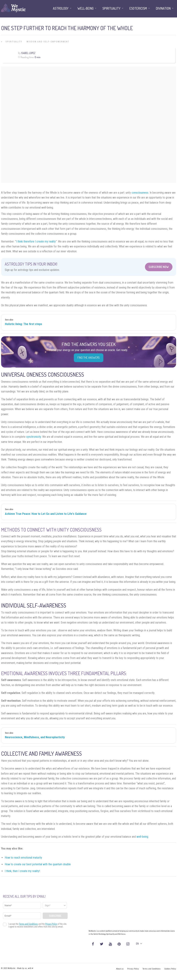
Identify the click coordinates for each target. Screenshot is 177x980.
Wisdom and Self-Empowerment (48, 42)
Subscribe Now (159, 267)
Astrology (61, 8)
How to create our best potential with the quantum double (38, 864)
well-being (142, 837)
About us (120, 969)
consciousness (140, 193)
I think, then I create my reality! (22, 871)
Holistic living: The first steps (24, 324)
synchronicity (34, 437)
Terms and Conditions (152, 969)
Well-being (85, 8)
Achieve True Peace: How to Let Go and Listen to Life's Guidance (46, 514)
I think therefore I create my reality (36, 242)
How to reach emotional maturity (23, 858)
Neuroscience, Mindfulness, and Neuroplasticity (35, 737)
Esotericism (138, 8)
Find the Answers (89, 358)
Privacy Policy (133, 969)
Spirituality (14, 42)
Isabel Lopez (28, 53)
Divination (163, 8)
